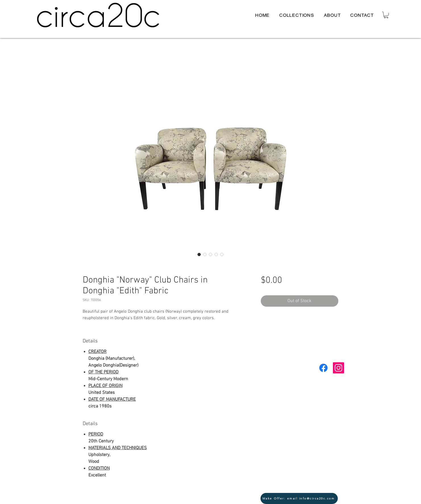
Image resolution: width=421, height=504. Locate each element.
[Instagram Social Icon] (338, 368)
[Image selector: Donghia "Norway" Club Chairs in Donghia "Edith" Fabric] (199, 254)
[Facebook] (323, 368)
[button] (386, 15)
